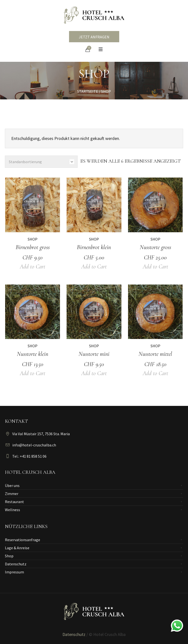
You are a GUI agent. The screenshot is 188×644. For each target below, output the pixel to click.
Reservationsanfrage (23, 540)
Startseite (88, 91)
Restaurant (14, 502)
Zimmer (12, 494)
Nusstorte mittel (155, 354)
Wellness (12, 510)
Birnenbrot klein (94, 247)
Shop (33, 239)
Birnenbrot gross (33, 247)
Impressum (14, 572)
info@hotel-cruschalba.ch (34, 445)
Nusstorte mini (94, 354)
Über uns (12, 486)
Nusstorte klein (33, 354)
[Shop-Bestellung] (41, 162)
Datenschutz (16, 564)
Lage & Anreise (17, 548)
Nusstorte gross (155, 247)
